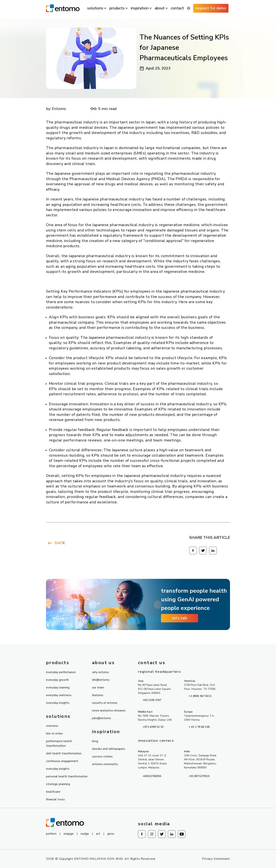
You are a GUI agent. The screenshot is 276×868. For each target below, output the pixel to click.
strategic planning (58, 784)
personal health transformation (67, 776)
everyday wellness (59, 695)
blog (95, 741)
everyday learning (58, 688)
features (98, 695)
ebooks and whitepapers (109, 749)
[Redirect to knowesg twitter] (203, 550)
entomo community (105, 764)
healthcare (53, 792)
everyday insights (58, 703)
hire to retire (54, 733)
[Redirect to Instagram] (152, 834)
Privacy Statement (216, 859)
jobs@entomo (101, 718)
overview (52, 726)
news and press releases (109, 710)
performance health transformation (59, 743)
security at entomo (105, 703)
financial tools (55, 799)
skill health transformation (64, 753)
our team (98, 688)
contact (177, 8)
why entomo (100, 672)
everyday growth (57, 680)
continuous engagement (62, 761)
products (117, 8)
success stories (102, 756)
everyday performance (61, 672)
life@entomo (101, 680)
